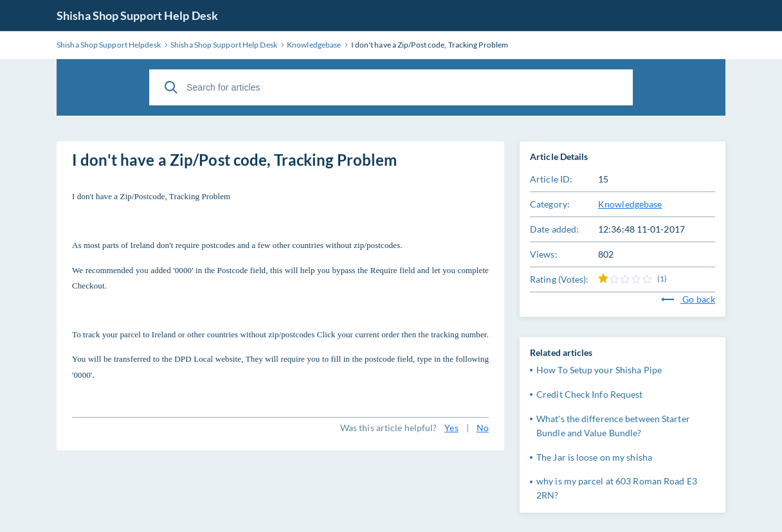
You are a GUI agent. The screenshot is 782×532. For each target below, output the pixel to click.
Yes (451, 428)
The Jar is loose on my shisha (594, 457)
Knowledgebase (630, 204)
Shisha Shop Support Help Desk (137, 15)
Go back (688, 299)
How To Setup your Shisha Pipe (599, 370)
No (483, 428)
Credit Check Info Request (590, 394)
